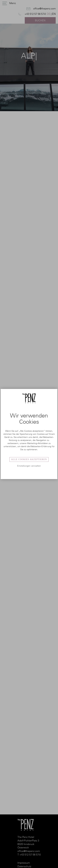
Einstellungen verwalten (29, 466)
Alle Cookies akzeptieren (29, 459)
